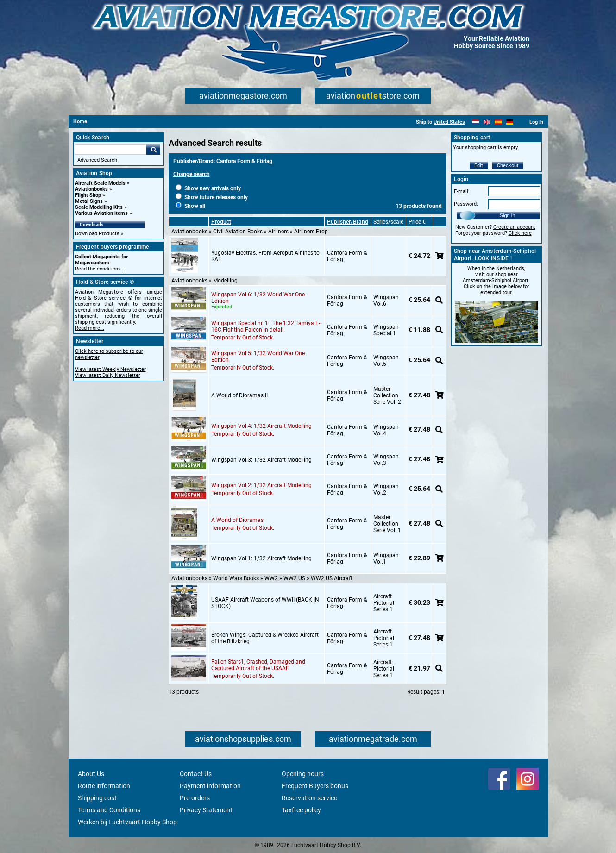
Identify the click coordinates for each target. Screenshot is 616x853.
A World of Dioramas (237, 520)
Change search (192, 174)
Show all (190, 206)
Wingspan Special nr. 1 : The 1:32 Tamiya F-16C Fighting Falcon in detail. (266, 326)
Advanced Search (97, 160)
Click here (520, 233)
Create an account (514, 227)
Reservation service (309, 798)
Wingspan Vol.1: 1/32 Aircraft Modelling (261, 558)
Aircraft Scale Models (100, 183)
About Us (91, 774)
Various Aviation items (101, 213)
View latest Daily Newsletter (108, 375)
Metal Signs (89, 201)
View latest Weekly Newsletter (110, 369)
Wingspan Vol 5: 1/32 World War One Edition (258, 357)
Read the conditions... (100, 269)
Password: (466, 204)
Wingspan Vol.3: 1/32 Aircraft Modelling (261, 460)
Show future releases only (212, 197)
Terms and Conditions (109, 810)
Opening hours (303, 774)
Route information (104, 786)
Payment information (210, 786)
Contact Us (196, 774)
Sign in (508, 215)
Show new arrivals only (208, 188)
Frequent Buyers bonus (315, 786)
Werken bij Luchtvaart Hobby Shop (127, 822)
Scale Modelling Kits (99, 207)
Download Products (97, 234)
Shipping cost (97, 798)
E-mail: (462, 191)
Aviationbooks (91, 189)
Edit (479, 166)
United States (449, 122)
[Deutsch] (510, 122)
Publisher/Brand (348, 222)
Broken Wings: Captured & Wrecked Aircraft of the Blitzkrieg (265, 638)
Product (221, 222)
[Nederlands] (475, 122)
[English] (487, 122)
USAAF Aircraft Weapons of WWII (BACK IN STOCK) (265, 603)
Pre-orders (195, 798)
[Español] (498, 122)
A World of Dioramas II (239, 395)
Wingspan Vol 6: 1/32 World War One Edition (258, 298)
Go (153, 150)
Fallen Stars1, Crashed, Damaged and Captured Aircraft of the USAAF (258, 665)
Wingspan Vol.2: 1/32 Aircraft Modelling (261, 485)
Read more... (90, 328)
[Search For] (111, 150)
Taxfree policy (301, 810)
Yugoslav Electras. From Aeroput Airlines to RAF (265, 256)
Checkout (508, 166)
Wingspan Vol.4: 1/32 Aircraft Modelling (261, 426)
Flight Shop (88, 195)
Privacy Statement (206, 810)
